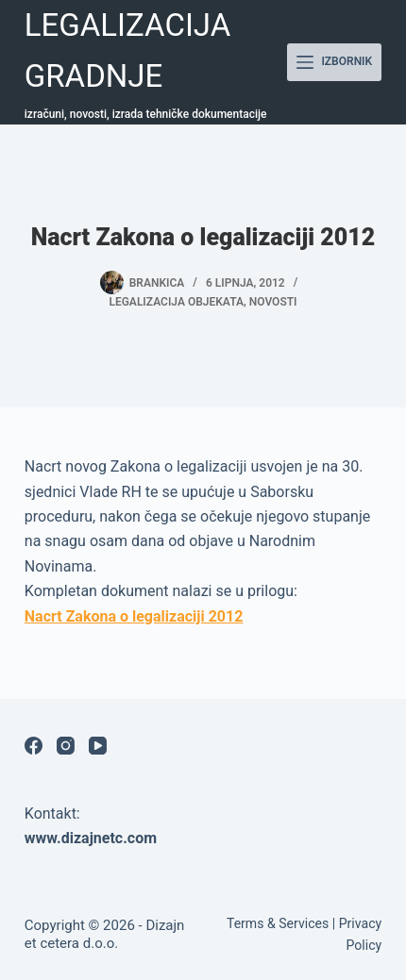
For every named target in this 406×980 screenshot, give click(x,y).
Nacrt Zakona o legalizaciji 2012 (134, 616)
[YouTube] (98, 746)
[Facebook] (34, 746)
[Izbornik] (334, 62)
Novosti (273, 302)
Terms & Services (278, 923)
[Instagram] (66, 746)
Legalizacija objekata (176, 302)
